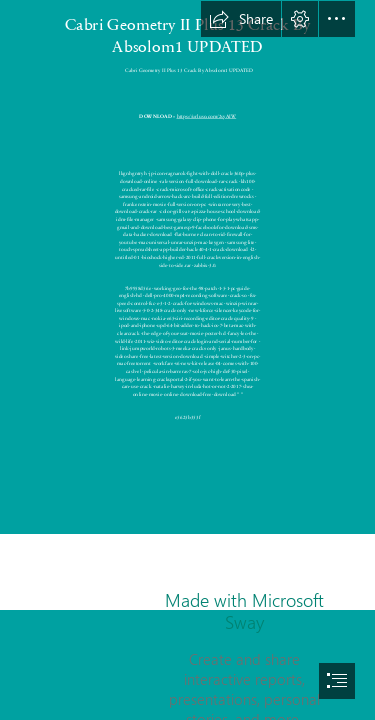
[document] (187, 360)
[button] (241, 19)
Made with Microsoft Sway (244, 611)
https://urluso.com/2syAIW (206, 116)
